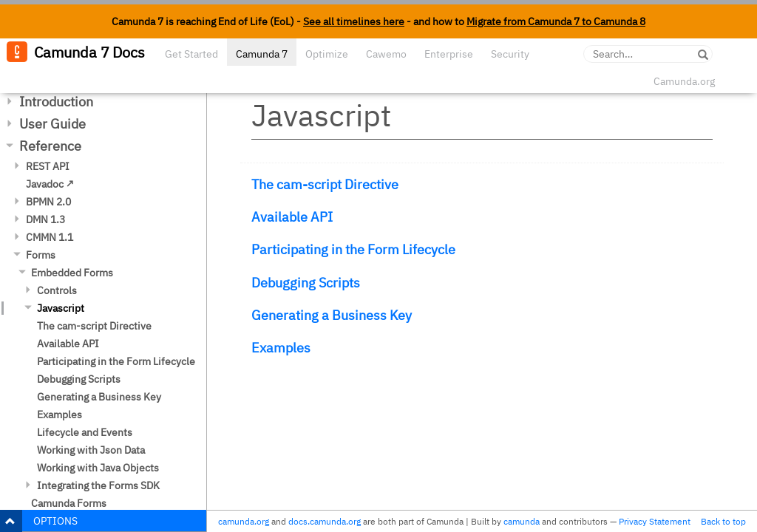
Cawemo (386, 54)
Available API (68, 344)
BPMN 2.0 (48, 202)
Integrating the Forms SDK (98, 485)
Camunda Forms (69, 503)
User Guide (52, 124)
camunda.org (244, 521)
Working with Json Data (91, 450)
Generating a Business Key (99, 397)
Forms (41, 255)
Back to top (723, 521)
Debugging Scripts (79, 379)
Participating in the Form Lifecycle (116, 361)
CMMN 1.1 (50, 237)
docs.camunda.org (325, 521)
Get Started (191, 54)
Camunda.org (684, 81)
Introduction (56, 102)
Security (510, 54)
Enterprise (449, 54)
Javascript (61, 308)
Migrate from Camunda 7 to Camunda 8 (556, 21)
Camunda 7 (262, 54)
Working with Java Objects (98, 468)
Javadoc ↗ (50, 184)
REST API (48, 166)
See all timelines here (354, 21)
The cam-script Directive (94, 326)
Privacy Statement (655, 521)
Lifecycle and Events (85, 432)
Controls (57, 290)
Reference (50, 146)
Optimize (327, 54)
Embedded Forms (72, 273)
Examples (60, 415)
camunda (522, 521)
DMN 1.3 (45, 219)
